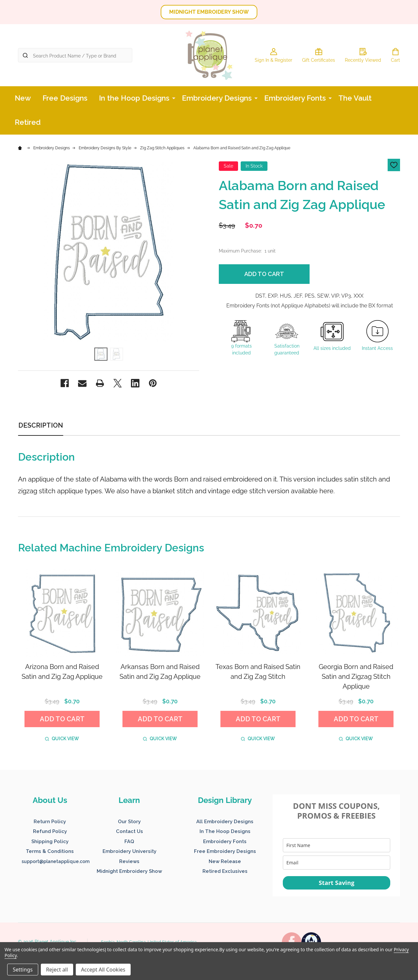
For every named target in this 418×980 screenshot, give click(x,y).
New (23, 98)
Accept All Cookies (103, 970)
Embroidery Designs (217, 98)
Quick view (62, 739)
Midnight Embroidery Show (129, 871)
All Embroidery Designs (225, 822)
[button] (209, 12)
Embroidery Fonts (295, 98)
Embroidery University (129, 851)
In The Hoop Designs (225, 831)
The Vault (355, 98)
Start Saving (337, 883)
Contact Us (129, 831)
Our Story (129, 822)
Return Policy (50, 822)
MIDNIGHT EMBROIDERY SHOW (209, 12)
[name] (337, 845)
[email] (337, 863)
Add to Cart (264, 274)
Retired (28, 122)
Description (41, 425)
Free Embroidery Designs (225, 851)
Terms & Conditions (50, 851)
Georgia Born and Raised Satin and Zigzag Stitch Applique (356, 677)
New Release (225, 861)
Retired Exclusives (225, 871)
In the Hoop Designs (134, 98)
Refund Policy (50, 831)
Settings (23, 970)
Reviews (129, 861)
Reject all (57, 970)
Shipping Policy (50, 841)
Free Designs (65, 98)
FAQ (129, 841)
